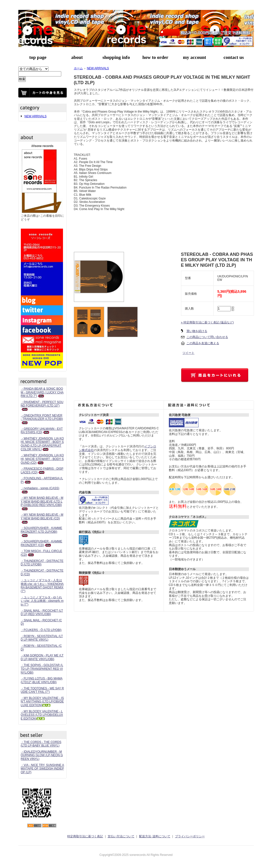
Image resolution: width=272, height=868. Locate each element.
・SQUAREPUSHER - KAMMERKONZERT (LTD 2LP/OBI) (42, 532)
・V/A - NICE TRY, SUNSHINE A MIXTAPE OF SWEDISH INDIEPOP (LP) (43, 769)
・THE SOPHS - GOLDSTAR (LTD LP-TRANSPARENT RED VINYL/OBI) (42, 669)
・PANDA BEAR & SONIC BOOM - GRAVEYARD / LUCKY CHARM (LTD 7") (42, 392)
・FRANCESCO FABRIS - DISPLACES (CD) (42, 470)
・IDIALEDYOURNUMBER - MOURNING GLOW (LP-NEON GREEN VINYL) (42, 755)
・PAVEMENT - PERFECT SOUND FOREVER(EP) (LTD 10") (42, 406)
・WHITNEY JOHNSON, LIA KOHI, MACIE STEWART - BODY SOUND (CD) (42, 459)
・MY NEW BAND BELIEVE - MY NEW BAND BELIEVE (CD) (42, 518)
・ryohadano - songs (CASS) (40, 490)
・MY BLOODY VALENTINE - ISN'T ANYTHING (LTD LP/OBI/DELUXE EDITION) (42, 702)
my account (195, 57)
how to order (155, 57)
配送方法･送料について (155, 836)
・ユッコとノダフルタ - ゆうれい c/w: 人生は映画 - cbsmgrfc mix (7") (42, 601)
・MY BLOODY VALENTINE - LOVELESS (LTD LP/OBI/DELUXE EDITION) (42, 715)
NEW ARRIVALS (36, 116)
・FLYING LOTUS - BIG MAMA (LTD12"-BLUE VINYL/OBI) (42, 680)
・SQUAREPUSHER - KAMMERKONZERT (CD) (42, 543)
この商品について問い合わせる (207, 337)
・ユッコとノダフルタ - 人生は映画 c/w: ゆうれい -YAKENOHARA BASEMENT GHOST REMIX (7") (42, 586)
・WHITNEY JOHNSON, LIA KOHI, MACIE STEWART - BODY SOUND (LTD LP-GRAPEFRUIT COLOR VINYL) (42, 444)
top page (38, 57)
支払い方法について (121, 836)
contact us (234, 57)
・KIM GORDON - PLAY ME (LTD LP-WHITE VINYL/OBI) (42, 657)
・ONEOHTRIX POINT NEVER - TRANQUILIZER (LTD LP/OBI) (42, 419)
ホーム (78, 68)
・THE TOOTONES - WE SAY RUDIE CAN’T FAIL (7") (42, 690)
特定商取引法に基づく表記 (85, 836)
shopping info (116, 57)
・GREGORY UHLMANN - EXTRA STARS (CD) (42, 431)
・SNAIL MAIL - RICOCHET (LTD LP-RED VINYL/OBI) (42, 613)
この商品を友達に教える (203, 343)
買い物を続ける (197, 331)
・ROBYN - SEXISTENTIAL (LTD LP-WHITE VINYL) (42, 638)
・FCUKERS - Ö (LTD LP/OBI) (41, 630)
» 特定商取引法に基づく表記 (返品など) (207, 322)
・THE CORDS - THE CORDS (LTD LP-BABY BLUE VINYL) (41, 744)
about (77, 57)
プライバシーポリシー (190, 836)
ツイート (188, 353)
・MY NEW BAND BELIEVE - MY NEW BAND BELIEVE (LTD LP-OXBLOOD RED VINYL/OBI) (42, 503)
